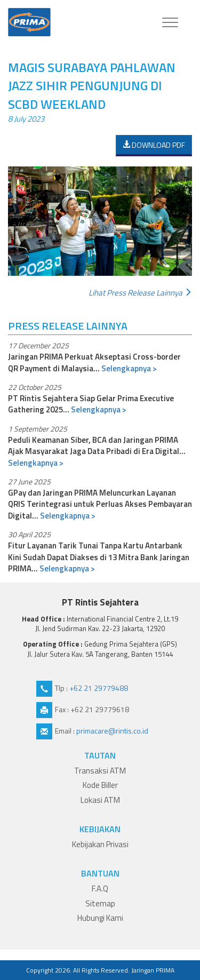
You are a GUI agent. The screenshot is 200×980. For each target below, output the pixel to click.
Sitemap (100, 903)
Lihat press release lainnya (140, 293)
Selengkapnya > (129, 368)
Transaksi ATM (100, 771)
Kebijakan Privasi (100, 844)
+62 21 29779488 (99, 688)
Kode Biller (100, 785)
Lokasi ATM (100, 800)
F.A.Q (100, 889)
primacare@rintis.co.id (112, 731)
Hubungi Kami (100, 918)
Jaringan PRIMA (153, 970)
